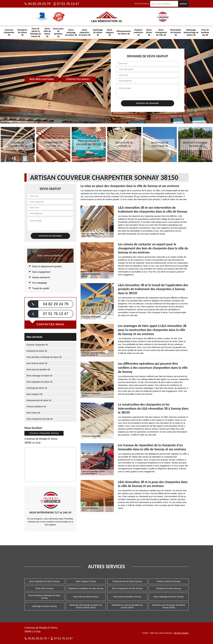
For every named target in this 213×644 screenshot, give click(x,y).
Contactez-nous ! (78, 79)
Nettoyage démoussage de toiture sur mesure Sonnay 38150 (86, 606)
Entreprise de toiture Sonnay (169, 588)
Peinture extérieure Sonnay (169, 581)
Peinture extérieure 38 (138, 32)
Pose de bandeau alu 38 (205, 32)
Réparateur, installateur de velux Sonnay (86, 588)
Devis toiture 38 (149, 32)
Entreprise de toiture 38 (22, 32)
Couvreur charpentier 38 (9, 32)
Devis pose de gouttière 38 (58, 33)
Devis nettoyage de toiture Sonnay (169, 597)
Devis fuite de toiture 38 (47, 33)
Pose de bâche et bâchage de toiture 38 (36, 33)
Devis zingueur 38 (110, 32)
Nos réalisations (42, 79)
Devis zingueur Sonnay (86, 581)
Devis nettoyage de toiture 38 (71, 32)
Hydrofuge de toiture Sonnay (44, 606)
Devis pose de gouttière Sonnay (127, 597)
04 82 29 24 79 (56, 304)
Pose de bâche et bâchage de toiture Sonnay (44, 597)
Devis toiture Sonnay (44, 588)
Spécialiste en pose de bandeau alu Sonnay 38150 (127, 606)
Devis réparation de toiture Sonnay (44, 581)
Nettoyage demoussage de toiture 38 (191, 32)
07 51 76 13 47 (56, 314)
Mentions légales (181, 633)
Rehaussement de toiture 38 (124, 32)
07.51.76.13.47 (66, 4)
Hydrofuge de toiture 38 (98, 32)
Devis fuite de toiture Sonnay (86, 597)
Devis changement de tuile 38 (161, 32)
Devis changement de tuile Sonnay (127, 588)
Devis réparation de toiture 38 (84, 32)
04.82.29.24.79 (37, 4)
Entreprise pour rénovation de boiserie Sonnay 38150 (169, 606)
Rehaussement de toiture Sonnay (127, 581)
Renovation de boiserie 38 (176, 32)
